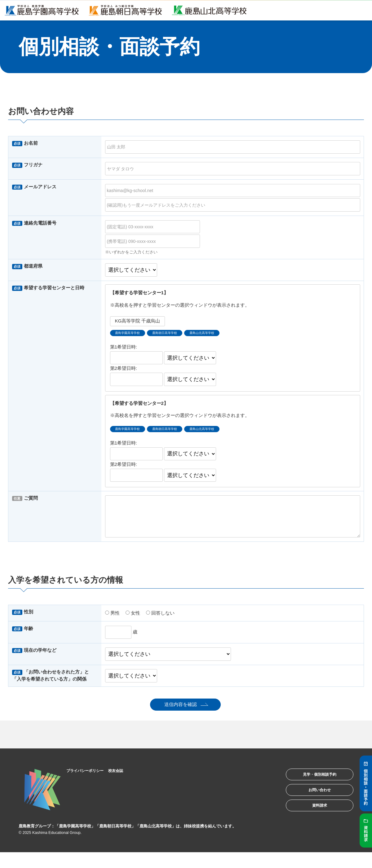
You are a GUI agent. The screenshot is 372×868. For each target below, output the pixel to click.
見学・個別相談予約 (311, 780)
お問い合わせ (311, 800)
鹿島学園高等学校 (132, 334)
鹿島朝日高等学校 (179, 334)
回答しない (160, 617)
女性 (133, 617)
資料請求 (311, 819)
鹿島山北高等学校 (227, 334)
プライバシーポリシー (91, 774)
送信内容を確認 (181, 708)
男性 (112, 617)
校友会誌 (129, 774)
